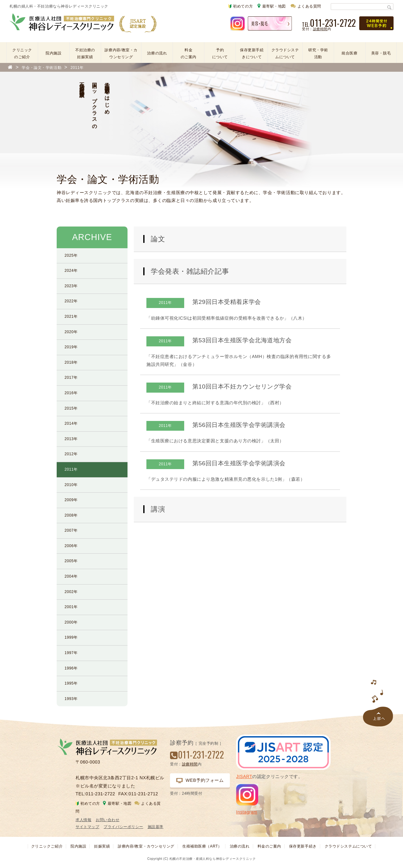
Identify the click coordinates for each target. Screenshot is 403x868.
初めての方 (241, 6)
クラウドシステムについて (285, 53)
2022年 (71, 301)
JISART (244, 776)
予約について (220, 53)
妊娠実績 (102, 846)
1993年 (71, 699)
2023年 (71, 286)
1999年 (71, 637)
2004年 (71, 576)
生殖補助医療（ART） (202, 846)
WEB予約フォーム (200, 780)
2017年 (71, 378)
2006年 (71, 546)
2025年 (71, 255)
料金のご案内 (189, 53)
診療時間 (320, 29)
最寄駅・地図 (272, 6)
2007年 (71, 530)
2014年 (71, 423)
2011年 (71, 469)
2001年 (71, 607)
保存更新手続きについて (252, 53)
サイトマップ (87, 827)
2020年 (71, 332)
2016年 (71, 393)
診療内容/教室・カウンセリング (121, 53)
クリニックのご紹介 (22, 53)
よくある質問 (306, 6)
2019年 (71, 347)
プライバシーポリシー (123, 827)
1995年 (71, 683)
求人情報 (83, 820)
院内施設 (54, 53)
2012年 (71, 454)
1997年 (71, 653)
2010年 (71, 485)
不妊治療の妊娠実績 (85, 53)
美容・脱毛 (381, 53)
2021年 (71, 316)
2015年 (71, 408)
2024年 (71, 271)
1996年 (71, 668)
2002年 (71, 592)
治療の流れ (157, 53)
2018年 (71, 362)
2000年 (71, 622)
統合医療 (349, 53)
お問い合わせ (108, 820)
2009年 (71, 500)
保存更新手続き (303, 846)
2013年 (71, 439)
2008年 (71, 515)
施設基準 (156, 827)
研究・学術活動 (318, 53)
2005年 (71, 561)
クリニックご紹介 (47, 846)
